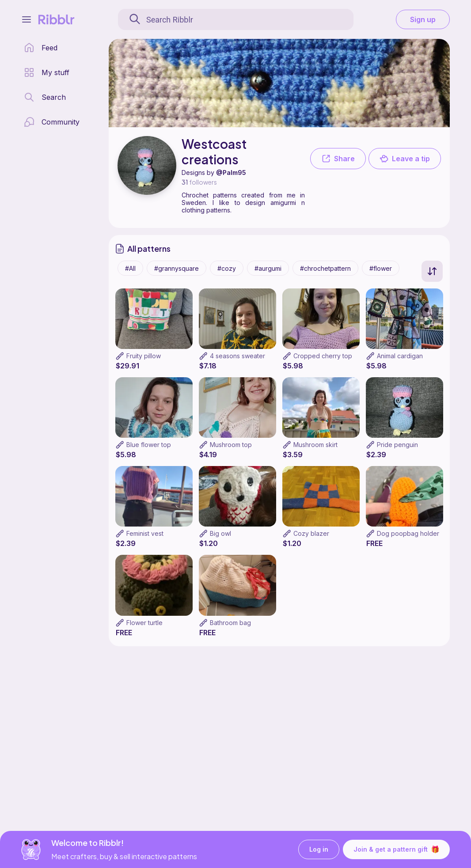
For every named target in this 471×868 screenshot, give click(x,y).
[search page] (45, 97)
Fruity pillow (144, 356)
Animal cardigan (400, 356)
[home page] (41, 48)
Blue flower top (149, 445)
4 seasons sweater (237, 356)
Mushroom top (231, 445)
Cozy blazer (311, 533)
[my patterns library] (47, 72)
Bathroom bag (230, 623)
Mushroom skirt (315, 445)
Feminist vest (145, 533)
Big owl (220, 533)
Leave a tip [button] (405, 159)
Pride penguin (397, 445)
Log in (319, 850)
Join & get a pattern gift (396, 849)
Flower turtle (144, 623)
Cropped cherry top (323, 356)
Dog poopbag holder (408, 533)
